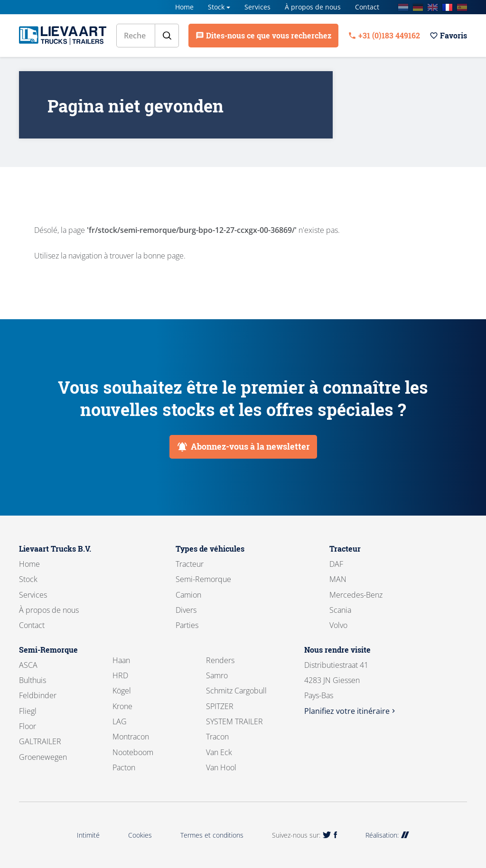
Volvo (338, 625)
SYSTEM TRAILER (234, 721)
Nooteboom (133, 752)
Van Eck (219, 752)
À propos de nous (313, 7)
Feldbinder (38, 695)
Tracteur (190, 564)
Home (184, 7)
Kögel (122, 691)
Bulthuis (33, 680)
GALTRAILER (40, 741)
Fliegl (28, 711)
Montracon (131, 737)
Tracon (217, 737)
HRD (120, 675)
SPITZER (220, 706)
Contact (367, 7)
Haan (121, 660)
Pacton (124, 767)
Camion (188, 595)
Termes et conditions (212, 835)
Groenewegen (43, 757)
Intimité (88, 835)
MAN (338, 579)
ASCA (28, 665)
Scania (340, 610)
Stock (216, 7)
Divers (186, 610)
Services (257, 7)
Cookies (140, 835)
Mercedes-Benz (356, 595)
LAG (120, 721)
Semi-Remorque (203, 579)
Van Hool (221, 767)
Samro (217, 675)
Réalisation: (387, 835)
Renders (220, 660)
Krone (122, 706)
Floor (28, 726)
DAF (336, 564)
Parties (187, 625)
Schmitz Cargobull (236, 691)
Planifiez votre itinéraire (351, 711)
